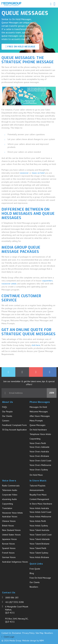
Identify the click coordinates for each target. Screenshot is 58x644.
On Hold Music (36, 475)
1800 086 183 (12, 598)
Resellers (34, 587)
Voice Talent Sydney (39, 553)
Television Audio (10, 490)
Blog (32, 573)
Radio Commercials (11, 486)
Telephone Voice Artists (40, 434)
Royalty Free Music (38, 495)
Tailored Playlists (38, 486)
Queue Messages (38, 425)
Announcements (37, 490)
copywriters (47, 281)
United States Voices (11, 535)
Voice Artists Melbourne (40, 517)
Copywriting (35, 439)
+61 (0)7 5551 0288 (14, 602)
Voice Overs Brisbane (39, 456)
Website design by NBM (33, 641)
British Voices (8, 526)
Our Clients (7, 416)
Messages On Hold (38, 407)
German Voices (9, 557)
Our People (7, 412)
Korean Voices (9, 544)
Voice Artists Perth (38, 521)
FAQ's (5, 407)
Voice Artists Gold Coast (40, 512)
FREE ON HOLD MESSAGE (20, 47)
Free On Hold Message (40, 578)
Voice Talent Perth (38, 548)
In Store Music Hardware (41, 504)
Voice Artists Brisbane (39, 557)
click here (36, 345)
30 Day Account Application (14, 430)
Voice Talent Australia (39, 530)
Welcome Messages (39, 412)
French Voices (8, 553)
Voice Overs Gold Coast (40, 461)
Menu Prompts (36, 421)
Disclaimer (17, 633)
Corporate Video (10, 495)
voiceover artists (9, 284)
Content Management (39, 499)
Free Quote (35, 569)
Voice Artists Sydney (39, 526)
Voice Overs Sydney (39, 470)
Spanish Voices (9, 548)
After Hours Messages (40, 416)
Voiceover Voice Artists (12, 513)
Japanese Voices (9, 539)
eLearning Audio (9, 499)
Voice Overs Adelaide (39, 447)
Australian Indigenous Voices (15, 562)
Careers (6, 421)
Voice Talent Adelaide (40, 539)
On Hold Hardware (38, 430)
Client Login (8, 637)
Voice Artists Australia (39, 508)
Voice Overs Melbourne (40, 465)
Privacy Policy (28, 633)
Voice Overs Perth (38, 443)
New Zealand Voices (11, 530)
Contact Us (6, 633)
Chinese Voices (9, 521)
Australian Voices (10, 517)
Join (52, 393)
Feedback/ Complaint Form (14, 425)
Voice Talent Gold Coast (41, 535)
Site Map (40, 633)
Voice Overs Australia (39, 452)
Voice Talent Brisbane (39, 544)
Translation (7, 508)
